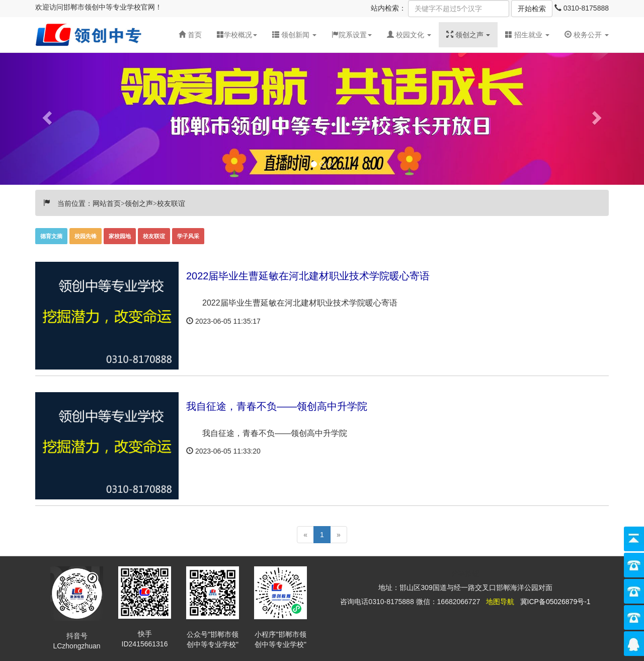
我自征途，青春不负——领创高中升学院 (277, 406)
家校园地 (120, 236)
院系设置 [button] (352, 35)
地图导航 (500, 602)
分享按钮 (465, 573)
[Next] (339, 535)
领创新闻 (295, 35)
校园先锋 (86, 236)
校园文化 (410, 35)
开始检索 (532, 9)
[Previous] (305, 535)
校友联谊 (154, 236)
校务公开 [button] (587, 35)
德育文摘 (51, 236)
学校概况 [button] (237, 35)
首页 (190, 35)
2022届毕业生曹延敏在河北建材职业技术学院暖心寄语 (308, 276)
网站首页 (107, 202)
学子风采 (188, 236)
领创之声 (469, 35)
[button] (294, 35)
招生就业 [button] (527, 35)
